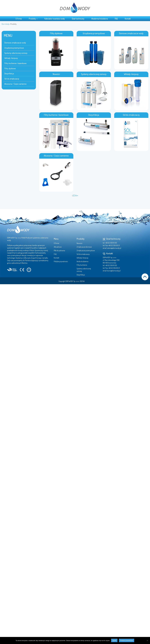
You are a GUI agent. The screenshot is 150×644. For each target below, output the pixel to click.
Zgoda (114, 641)
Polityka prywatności (61, 261)
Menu (56, 239)
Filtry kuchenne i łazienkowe (15, 63)
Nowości (80, 243)
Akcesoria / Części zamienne (15, 84)
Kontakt (128, 19)
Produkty (33, 19)
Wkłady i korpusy (11, 58)
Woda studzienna (82, 261)
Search (136, 19)
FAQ (116, 19)
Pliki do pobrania (59, 251)
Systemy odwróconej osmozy (16, 53)
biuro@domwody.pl (114, 271)
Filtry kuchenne (82, 265)
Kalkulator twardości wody (55, 19)
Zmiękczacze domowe (84, 247)
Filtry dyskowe (10, 68)
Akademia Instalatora (100, 19)
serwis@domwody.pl (114, 248)
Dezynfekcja (9, 73)
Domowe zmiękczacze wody (15, 43)
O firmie (19, 19)
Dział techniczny (78, 19)
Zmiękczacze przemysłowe (86, 251)
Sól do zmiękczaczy (12, 79)
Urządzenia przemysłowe (14, 48)
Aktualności (58, 247)
